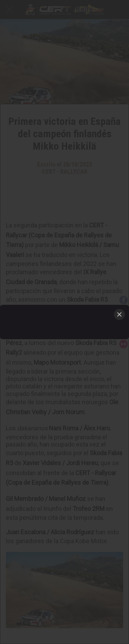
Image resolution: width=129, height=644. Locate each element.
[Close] (119, 314)
